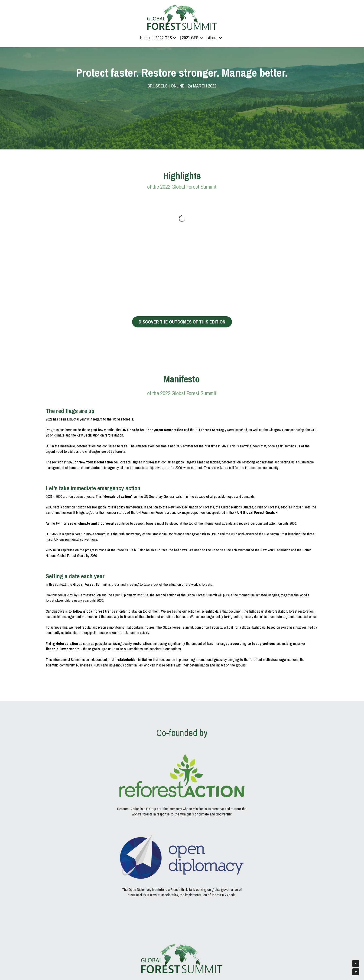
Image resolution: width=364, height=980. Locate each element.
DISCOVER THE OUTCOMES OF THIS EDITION (182, 322)
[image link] (89, 765)
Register (182, 907)
